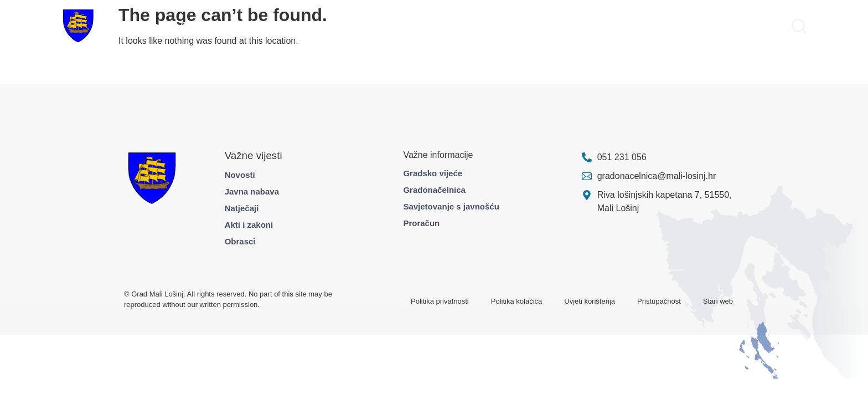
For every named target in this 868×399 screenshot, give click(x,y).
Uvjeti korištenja (590, 301)
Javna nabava (252, 191)
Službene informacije (613, 26)
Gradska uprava (141, 26)
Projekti (235, 26)
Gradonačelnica (434, 190)
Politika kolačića (517, 301)
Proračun (421, 223)
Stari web (718, 301)
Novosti (240, 175)
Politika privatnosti (440, 301)
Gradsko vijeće (433, 173)
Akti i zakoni (249, 225)
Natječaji (242, 208)
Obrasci (240, 241)
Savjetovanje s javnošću (451, 206)
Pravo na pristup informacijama (723, 26)
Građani (196, 26)
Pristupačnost (659, 301)
